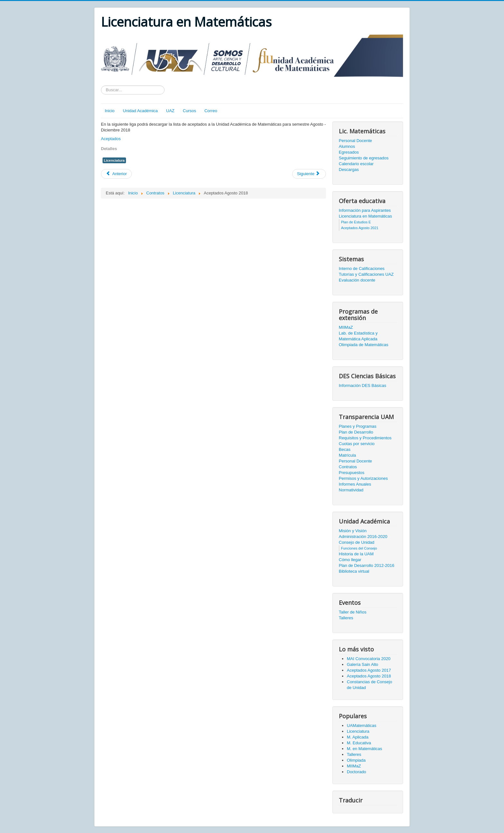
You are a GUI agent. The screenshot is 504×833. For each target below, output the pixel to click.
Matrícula (347, 455)
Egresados (349, 152)
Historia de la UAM (356, 554)
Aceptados (111, 139)
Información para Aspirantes (365, 210)
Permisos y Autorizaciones (363, 478)
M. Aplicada (358, 737)
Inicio (110, 111)
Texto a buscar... (101, 86)
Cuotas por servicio (357, 444)
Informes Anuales (355, 484)
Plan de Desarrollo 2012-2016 (367, 565)
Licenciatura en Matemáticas (365, 216)
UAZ (170, 111)
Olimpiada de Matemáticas (364, 345)
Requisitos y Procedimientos (365, 438)
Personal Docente (355, 141)
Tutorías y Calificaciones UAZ (366, 274)
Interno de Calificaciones (362, 269)
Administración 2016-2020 (363, 537)
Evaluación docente (357, 280)
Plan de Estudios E (356, 222)
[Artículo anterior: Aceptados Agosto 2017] (116, 174)
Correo (211, 111)
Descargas (349, 170)
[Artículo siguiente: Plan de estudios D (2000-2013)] (309, 174)
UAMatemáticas (362, 726)
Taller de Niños (353, 612)
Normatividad (351, 490)
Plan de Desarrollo (356, 432)
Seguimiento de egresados (364, 158)
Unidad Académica (140, 111)
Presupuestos (352, 473)
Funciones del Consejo (359, 548)
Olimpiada (356, 760)
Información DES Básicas (362, 385)
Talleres (346, 618)
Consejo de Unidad (357, 542)
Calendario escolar (356, 164)
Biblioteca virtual (354, 571)
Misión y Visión (353, 531)
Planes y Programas (358, 426)
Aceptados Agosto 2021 (360, 228)
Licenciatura (114, 160)
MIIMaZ (346, 327)
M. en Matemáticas (364, 749)
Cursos (189, 111)
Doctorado (356, 772)
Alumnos (347, 146)
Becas (345, 449)
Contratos (348, 467)
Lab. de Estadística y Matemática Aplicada (358, 336)
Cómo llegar (350, 560)
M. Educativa (359, 743)
